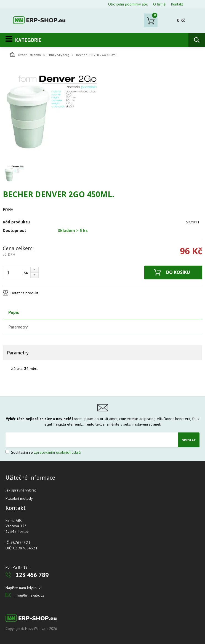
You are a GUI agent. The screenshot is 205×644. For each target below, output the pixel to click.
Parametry (18, 327)
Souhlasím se (43, 452)
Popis (14, 312)
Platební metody (19, 498)
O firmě (159, 4)
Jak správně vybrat (21, 490)
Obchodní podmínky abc (128, 4)
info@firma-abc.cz (29, 595)
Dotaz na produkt (24, 293)
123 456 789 (32, 575)
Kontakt (177, 4)
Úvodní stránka (25, 54)
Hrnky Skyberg (58, 55)
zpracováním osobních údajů (57, 452)
